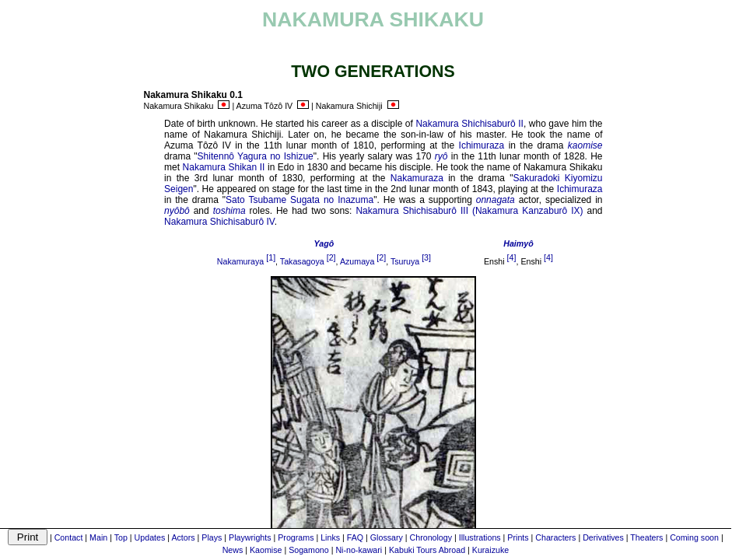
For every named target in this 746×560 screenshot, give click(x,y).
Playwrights (250, 537)
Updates (150, 537)
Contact (69, 537)
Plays (212, 537)
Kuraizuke (490, 550)
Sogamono (309, 550)
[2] (331, 257)
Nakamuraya (240, 261)
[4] (512, 257)
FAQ (355, 537)
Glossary (387, 537)
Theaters (646, 537)
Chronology (431, 537)
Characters (555, 537)
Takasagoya (302, 261)
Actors (183, 537)
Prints (518, 537)
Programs (296, 537)
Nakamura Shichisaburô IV (219, 222)
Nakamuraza (417, 178)
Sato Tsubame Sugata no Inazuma (299, 200)
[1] (271, 257)
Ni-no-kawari (359, 550)
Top (121, 537)
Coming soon (694, 537)
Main (98, 537)
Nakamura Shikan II (224, 167)
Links (330, 537)
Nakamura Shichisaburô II (469, 124)
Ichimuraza (482, 145)
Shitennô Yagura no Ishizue (256, 156)
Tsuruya (405, 261)
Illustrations (480, 537)
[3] (426, 257)
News (233, 550)
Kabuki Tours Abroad (427, 550)
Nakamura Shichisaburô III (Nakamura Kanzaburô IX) (469, 211)
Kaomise (266, 550)
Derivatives (603, 537)
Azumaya (357, 261)
